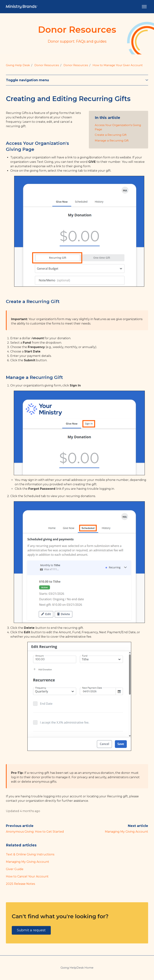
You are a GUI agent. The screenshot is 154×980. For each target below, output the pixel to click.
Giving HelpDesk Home (77, 968)
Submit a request (31, 930)
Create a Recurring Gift (111, 135)
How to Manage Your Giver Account (118, 65)
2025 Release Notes (20, 884)
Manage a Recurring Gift (112, 140)
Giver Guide (15, 869)
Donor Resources (47, 65)
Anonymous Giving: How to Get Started (35, 832)
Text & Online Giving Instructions (30, 854)
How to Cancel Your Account (27, 876)
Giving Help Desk (18, 65)
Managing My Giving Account (126, 832)
